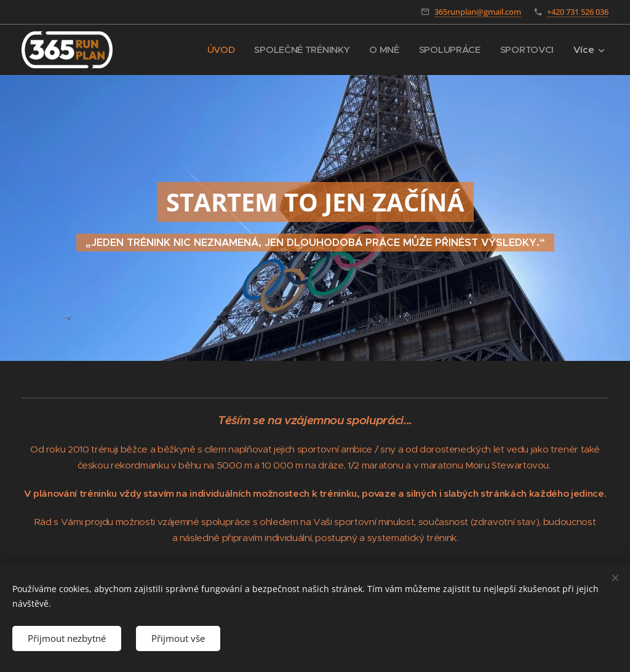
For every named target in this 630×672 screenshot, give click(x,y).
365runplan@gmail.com (478, 12)
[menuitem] (216, 50)
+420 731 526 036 (578, 12)
